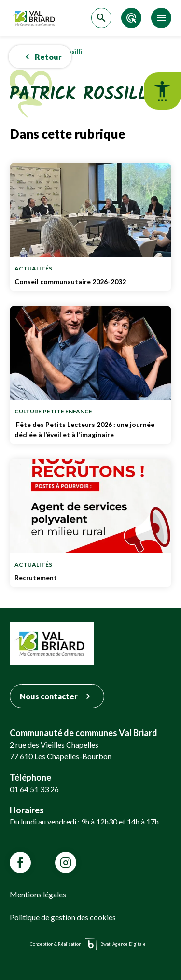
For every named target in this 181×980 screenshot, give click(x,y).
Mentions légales (38, 894)
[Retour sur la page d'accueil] (35, 18)
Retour (42, 57)
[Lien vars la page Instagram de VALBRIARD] (66, 863)
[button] (40, 57)
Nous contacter (57, 696)
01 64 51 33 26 (34, 789)
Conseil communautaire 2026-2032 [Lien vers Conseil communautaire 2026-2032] (90, 281)
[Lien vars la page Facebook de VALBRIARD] (20, 863)
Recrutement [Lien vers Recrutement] (90, 577)
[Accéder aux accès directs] (131, 18)
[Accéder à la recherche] (101, 18)
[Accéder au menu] (161, 18)
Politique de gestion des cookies (63, 917)
